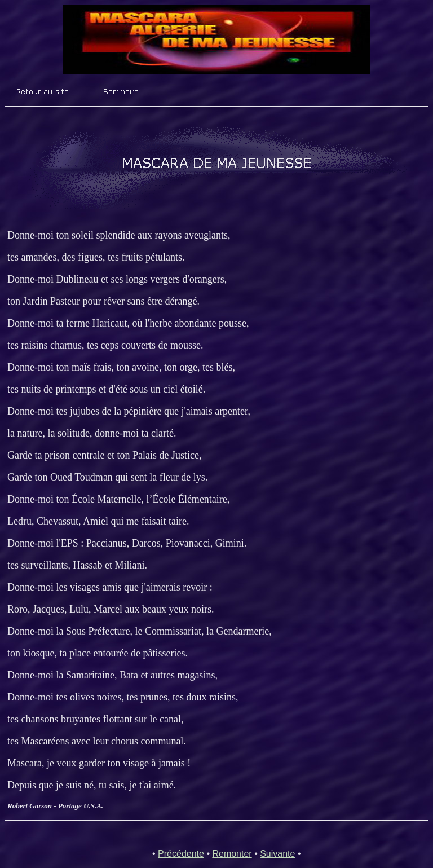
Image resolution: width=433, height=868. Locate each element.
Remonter (232, 854)
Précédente (181, 854)
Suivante (277, 854)
